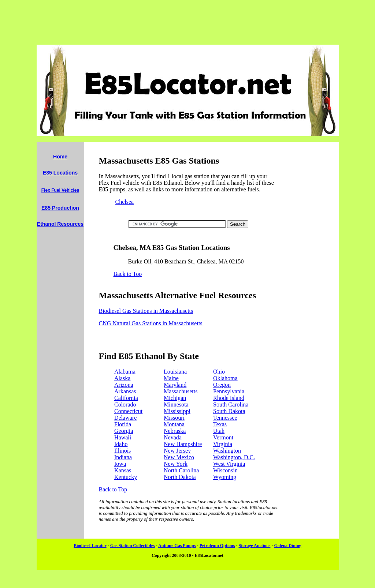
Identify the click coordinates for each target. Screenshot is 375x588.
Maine (171, 378)
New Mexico (179, 457)
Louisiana (175, 372)
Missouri (174, 418)
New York (176, 464)
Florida (123, 424)
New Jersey (177, 451)
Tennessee (225, 418)
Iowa (120, 464)
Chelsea (125, 202)
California (126, 398)
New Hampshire (183, 444)
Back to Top (128, 274)
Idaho (121, 444)
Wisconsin (225, 470)
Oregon (222, 385)
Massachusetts (181, 391)
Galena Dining (287, 546)
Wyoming (225, 477)
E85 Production (60, 208)
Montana (174, 424)
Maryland (175, 385)
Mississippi (177, 411)
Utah (219, 431)
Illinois (122, 451)
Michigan (175, 398)
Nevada (173, 437)
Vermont (223, 437)
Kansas (123, 470)
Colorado (125, 405)
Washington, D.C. (234, 457)
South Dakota (229, 411)
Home (60, 157)
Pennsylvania (229, 391)
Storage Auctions (254, 546)
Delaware (125, 418)
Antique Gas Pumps (177, 546)
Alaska (122, 378)
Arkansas (125, 391)
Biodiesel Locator (90, 546)
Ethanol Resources (60, 224)
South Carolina (231, 405)
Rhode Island (229, 398)
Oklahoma (225, 378)
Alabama (125, 372)
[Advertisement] (187, 22)
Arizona (124, 385)
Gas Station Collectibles (133, 546)
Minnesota (176, 405)
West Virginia (229, 464)
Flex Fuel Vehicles (60, 190)
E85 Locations (60, 173)
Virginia (223, 444)
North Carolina (181, 470)
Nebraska (175, 431)
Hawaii (123, 437)
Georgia (124, 431)
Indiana (123, 457)
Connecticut (128, 411)
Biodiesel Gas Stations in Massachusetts (146, 311)
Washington (227, 451)
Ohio (219, 372)
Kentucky (126, 477)
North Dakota (180, 477)
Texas (220, 424)
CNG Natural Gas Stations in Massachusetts (151, 323)
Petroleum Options (217, 546)
